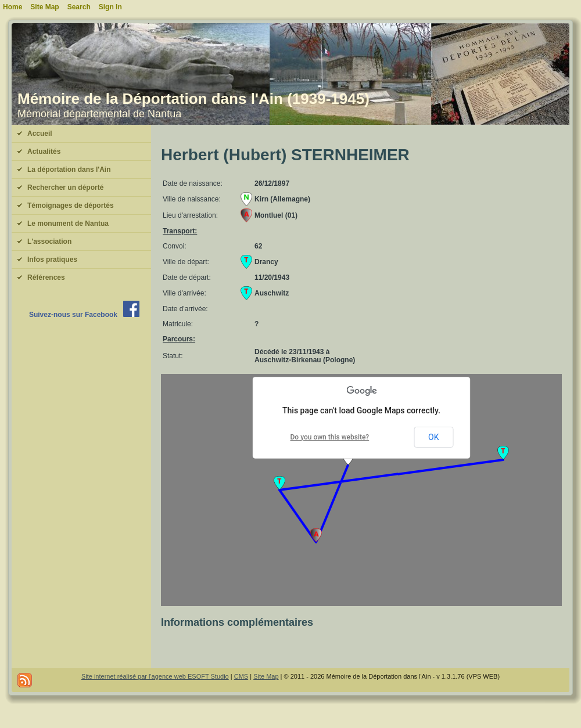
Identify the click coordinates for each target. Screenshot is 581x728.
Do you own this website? (330, 437)
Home (12, 7)
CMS (241, 676)
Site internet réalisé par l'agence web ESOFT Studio (155, 676)
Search (79, 7)
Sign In (110, 7)
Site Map (266, 676)
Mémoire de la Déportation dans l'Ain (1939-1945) (193, 99)
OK (433, 437)
